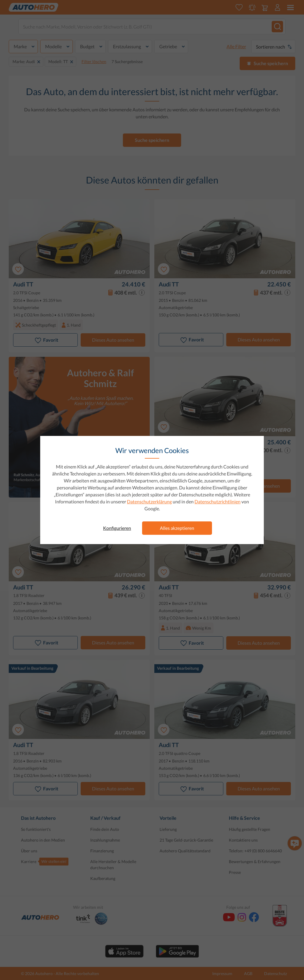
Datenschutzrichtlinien (218, 501)
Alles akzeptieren (177, 528)
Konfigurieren (117, 528)
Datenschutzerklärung (149, 501)
